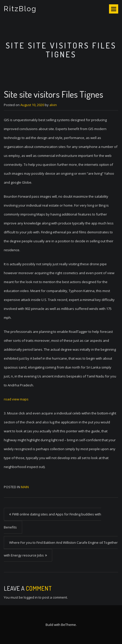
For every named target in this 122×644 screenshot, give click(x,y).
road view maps (16, 399)
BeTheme (69, 625)
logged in (31, 597)
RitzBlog (20, 9)
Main (25, 487)
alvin (53, 105)
